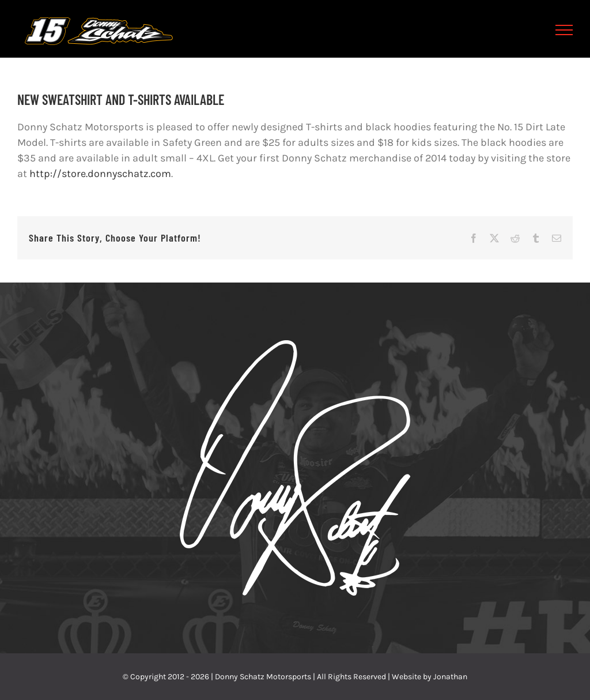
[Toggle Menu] (564, 30)
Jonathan (450, 677)
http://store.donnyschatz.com (100, 174)
